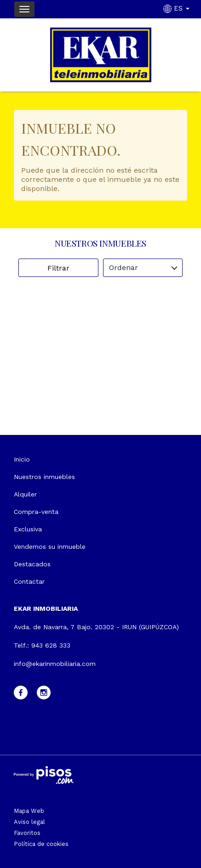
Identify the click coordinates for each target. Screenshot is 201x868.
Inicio (22, 459)
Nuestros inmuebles (44, 477)
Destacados (32, 564)
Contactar (29, 581)
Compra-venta (36, 512)
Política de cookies (41, 844)
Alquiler (25, 494)
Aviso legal (29, 822)
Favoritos (27, 833)
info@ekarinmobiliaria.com (55, 664)
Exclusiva (28, 529)
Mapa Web (29, 811)
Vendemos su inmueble (50, 547)
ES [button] (178, 8)
